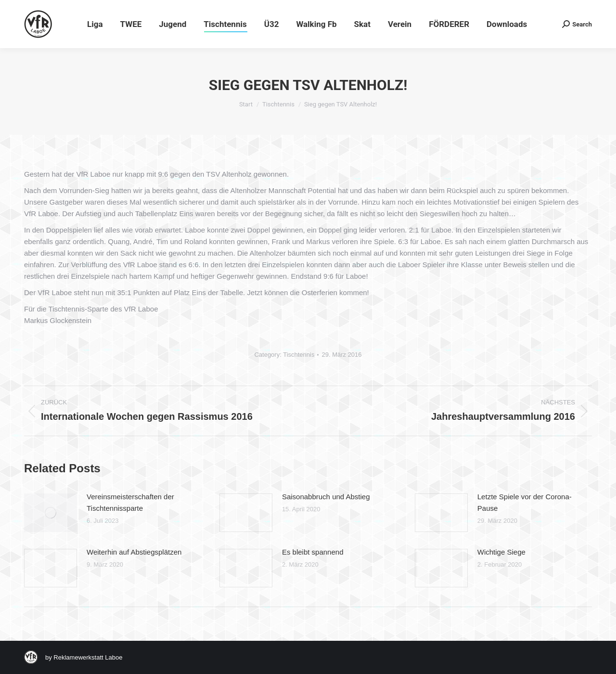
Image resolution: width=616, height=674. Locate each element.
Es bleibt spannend (313, 552)
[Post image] (51, 513)
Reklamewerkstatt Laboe (88, 657)
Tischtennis (299, 355)
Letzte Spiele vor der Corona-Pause (525, 502)
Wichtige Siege (501, 552)
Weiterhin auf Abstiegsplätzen (134, 552)
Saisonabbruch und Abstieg (326, 497)
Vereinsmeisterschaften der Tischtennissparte (130, 502)
